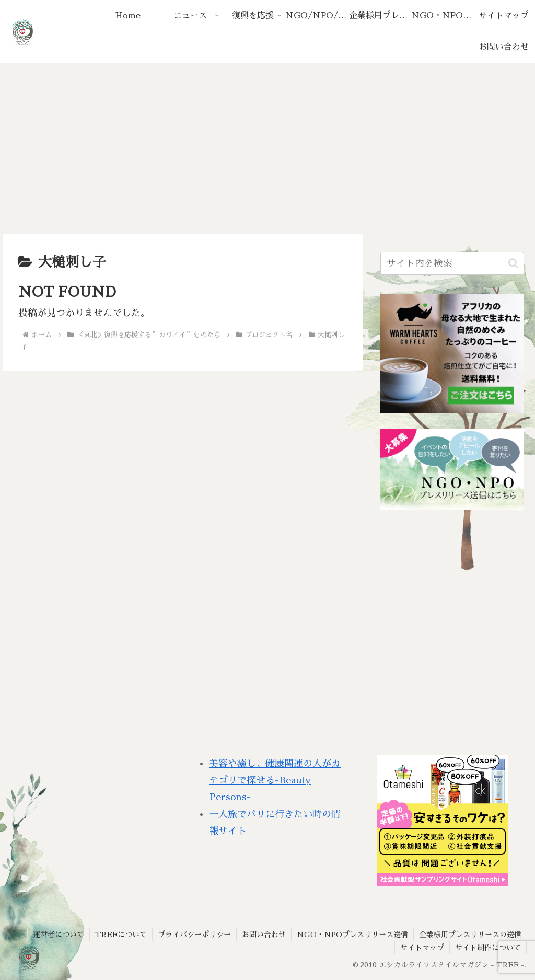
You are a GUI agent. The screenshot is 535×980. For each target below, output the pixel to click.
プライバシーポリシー (194, 935)
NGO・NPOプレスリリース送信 (352, 935)
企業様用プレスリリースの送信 (470, 935)
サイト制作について (488, 948)
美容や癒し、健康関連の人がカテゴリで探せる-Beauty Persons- (275, 781)
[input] (452, 263)
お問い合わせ (264, 935)
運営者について (59, 935)
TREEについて (121, 935)
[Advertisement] (267, 148)
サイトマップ (422, 948)
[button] (513, 263)
